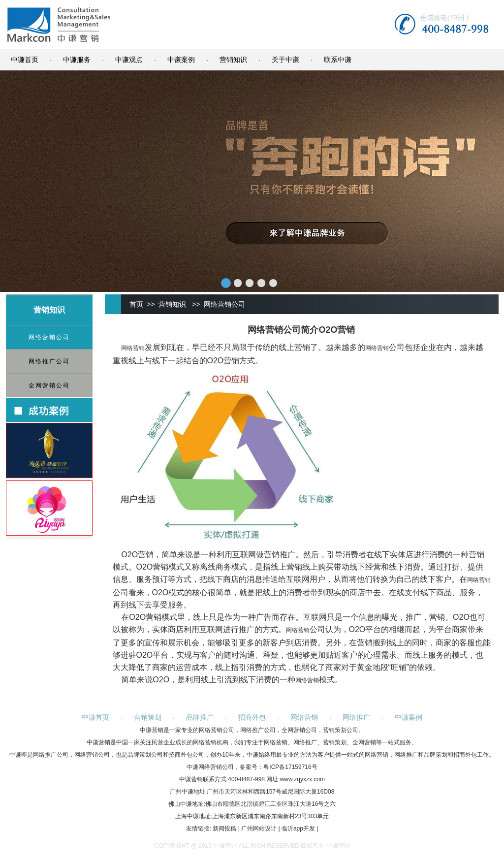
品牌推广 (200, 717)
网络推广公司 (49, 361)
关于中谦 (285, 60)
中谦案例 (181, 60)
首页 (136, 304)
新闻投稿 (224, 829)
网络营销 (133, 348)
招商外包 (252, 717)
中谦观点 (129, 60)
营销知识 (233, 60)
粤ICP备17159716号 (290, 767)
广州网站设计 (259, 829)
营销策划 (148, 717)
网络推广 (356, 717)
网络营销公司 (49, 337)
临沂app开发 (298, 829)
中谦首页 (25, 60)
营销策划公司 (341, 730)
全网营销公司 (49, 385)
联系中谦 (338, 60)
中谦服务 (77, 60)
